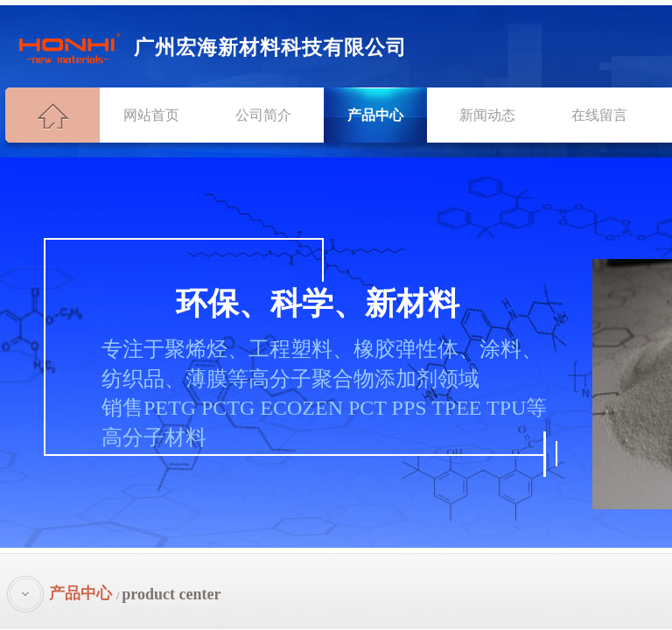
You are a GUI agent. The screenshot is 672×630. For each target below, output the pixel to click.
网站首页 (151, 115)
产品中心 (375, 115)
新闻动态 (487, 115)
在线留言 (599, 115)
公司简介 (263, 115)
